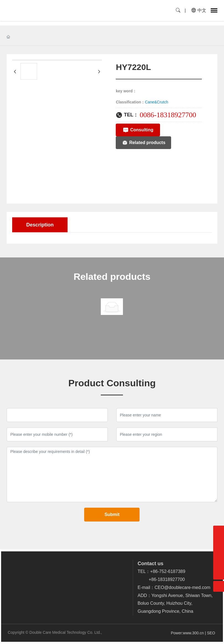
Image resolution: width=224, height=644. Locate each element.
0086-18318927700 (168, 115)
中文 (199, 10)
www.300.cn (193, 633)
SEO (211, 633)
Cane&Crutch (157, 102)
